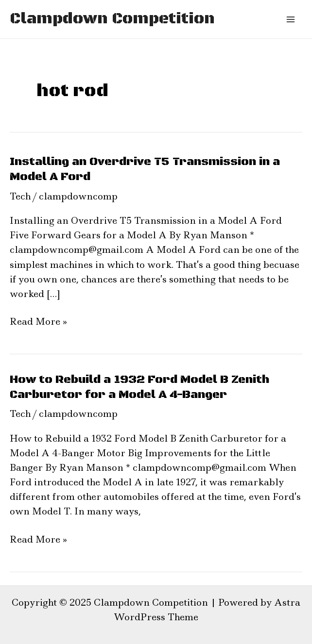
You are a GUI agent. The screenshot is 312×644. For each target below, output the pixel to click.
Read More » (38, 321)
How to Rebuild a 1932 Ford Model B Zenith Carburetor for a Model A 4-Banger (139, 387)
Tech (20, 196)
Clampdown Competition (112, 19)
